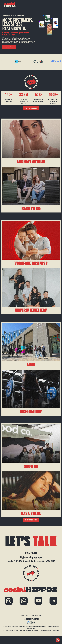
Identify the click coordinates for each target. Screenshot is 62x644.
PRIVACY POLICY (25, 616)
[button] (39, 5)
